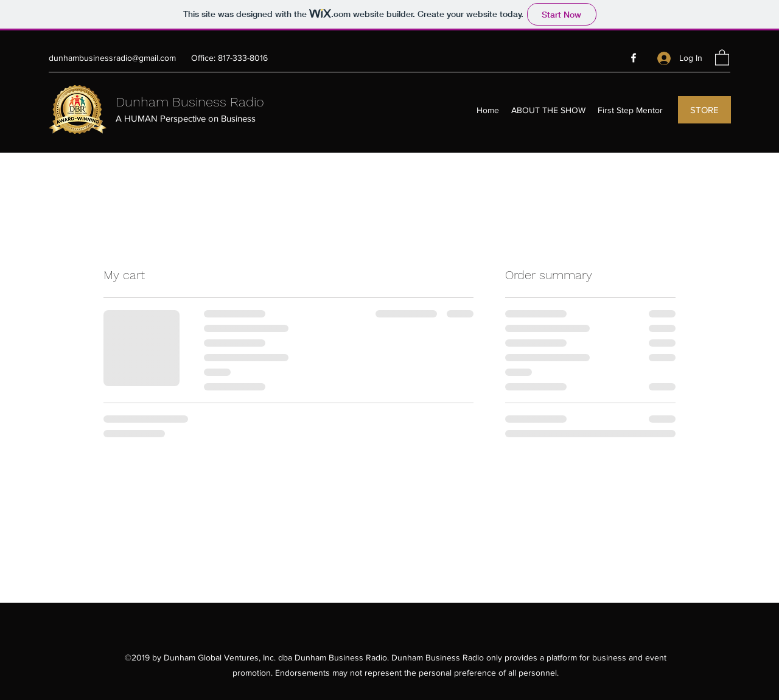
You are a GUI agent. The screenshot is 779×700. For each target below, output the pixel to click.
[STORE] (704, 110)
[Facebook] (634, 58)
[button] (722, 57)
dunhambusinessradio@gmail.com (112, 58)
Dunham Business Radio (190, 102)
